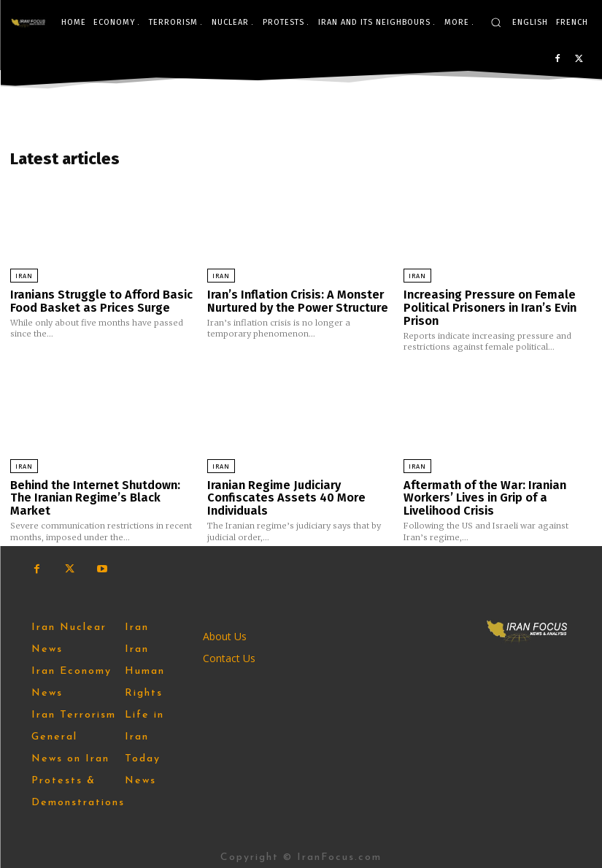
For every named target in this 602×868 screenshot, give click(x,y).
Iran (24, 276)
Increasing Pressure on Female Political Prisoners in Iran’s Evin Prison (486, 306)
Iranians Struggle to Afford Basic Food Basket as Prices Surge (97, 300)
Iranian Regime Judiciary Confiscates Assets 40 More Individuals (281, 493)
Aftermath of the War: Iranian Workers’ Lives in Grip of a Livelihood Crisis (481, 493)
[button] (496, 22)
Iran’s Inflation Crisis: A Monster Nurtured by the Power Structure (294, 300)
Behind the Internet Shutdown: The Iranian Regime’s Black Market (103, 487)
